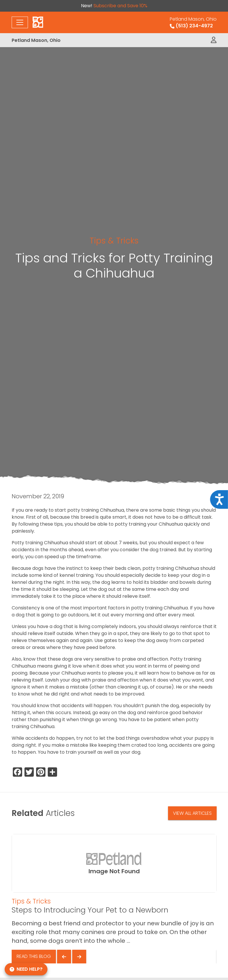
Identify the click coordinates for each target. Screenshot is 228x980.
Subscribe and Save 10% (120, 6)
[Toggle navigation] (20, 22)
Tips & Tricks (114, 241)
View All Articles (192, 813)
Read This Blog (34, 956)
